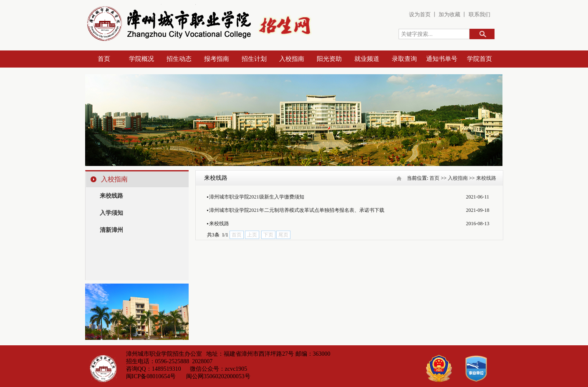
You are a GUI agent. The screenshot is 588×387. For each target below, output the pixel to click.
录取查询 (404, 59)
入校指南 (292, 59)
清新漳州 (111, 230)
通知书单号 (442, 59)
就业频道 (367, 59)
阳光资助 (329, 59)
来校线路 (111, 196)
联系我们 (479, 14)
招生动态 (179, 59)
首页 (104, 59)
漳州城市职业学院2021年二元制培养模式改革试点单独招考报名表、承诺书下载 (297, 210)
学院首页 (479, 59)
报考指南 (217, 59)
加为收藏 (449, 14)
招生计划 (254, 59)
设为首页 (420, 14)
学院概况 (141, 59)
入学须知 (111, 213)
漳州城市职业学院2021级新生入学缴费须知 (257, 197)
